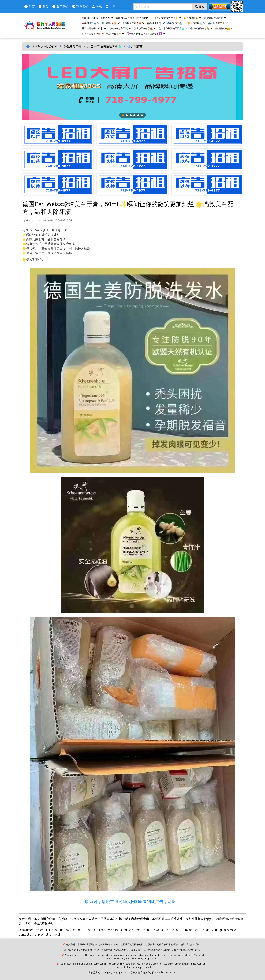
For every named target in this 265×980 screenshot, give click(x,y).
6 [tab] (142, 115)
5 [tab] (138, 115)
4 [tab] (134, 115)
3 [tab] (131, 115)
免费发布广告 (72, 46)
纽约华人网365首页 (45, 46)
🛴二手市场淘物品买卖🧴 (104, 46)
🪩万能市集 (135, 46)
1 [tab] (123, 115)
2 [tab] (127, 115)
